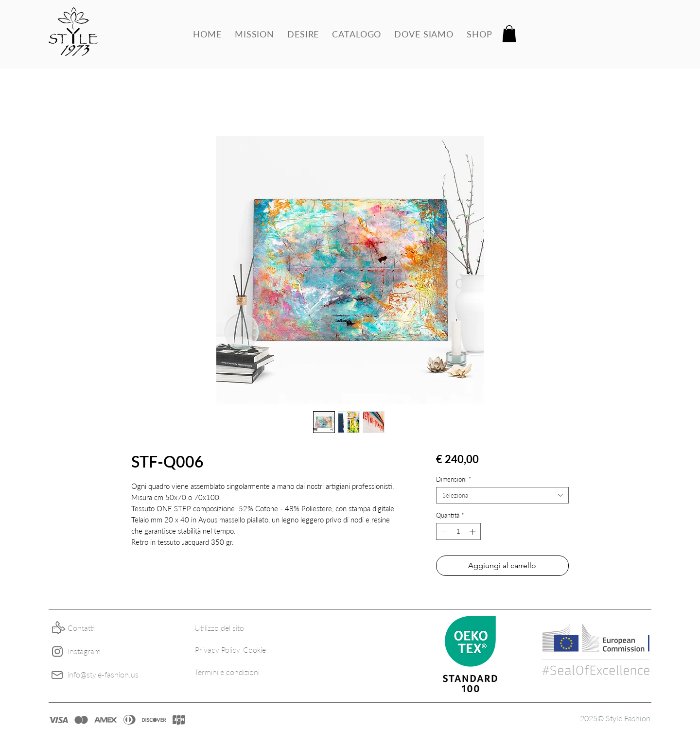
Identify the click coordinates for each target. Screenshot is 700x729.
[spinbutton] (458, 532)
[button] (509, 34)
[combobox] (502, 495)
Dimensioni (454, 479)
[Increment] (473, 532)
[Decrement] (443, 532)
